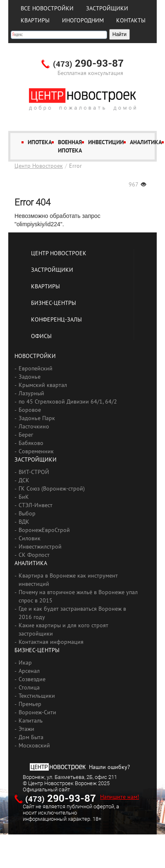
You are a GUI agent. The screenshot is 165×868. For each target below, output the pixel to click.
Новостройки (35, 356)
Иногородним (83, 20)
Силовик (30, 538)
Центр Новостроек (39, 166)
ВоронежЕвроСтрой (44, 530)
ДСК (24, 480)
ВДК (24, 522)
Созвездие (32, 679)
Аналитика (146, 142)
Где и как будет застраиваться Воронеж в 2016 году (72, 613)
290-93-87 (88, 64)
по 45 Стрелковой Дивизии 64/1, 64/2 (68, 401)
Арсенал (29, 671)
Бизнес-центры (54, 303)
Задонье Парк (37, 418)
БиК (24, 497)
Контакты (131, 20)
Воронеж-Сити (37, 712)
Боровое (30, 410)
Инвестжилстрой (40, 546)
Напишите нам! (120, 797)
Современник (36, 451)
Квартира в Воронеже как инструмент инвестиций (68, 580)
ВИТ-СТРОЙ (34, 472)
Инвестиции (106, 142)
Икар (25, 662)
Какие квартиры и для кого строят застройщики (63, 629)
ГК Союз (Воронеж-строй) (52, 488)
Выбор (27, 513)
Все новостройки (47, 8)
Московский (34, 745)
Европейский (36, 368)
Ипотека (40, 142)
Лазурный (31, 393)
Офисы (41, 336)
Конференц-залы (56, 319)
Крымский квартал (43, 385)
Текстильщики (37, 696)
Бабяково (31, 443)
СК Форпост (34, 555)
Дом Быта (31, 737)
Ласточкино (34, 426)
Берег (26, 435)
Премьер (30, 704)
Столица (29, 687)
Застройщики (107, 8)
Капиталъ (31, 721)
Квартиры (35, 20)
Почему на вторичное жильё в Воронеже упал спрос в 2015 (78, 596)
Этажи (26, 729)
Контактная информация (51, 642)
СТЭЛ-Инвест (36, 505)
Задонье (30, 377)
